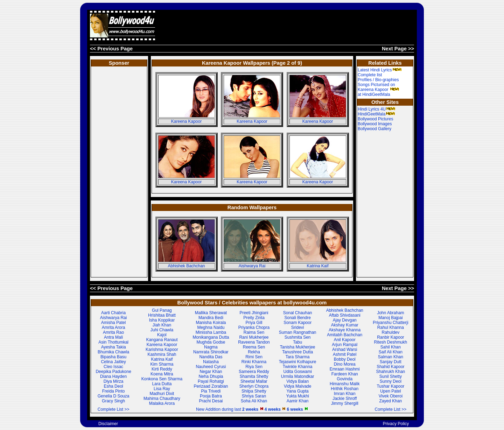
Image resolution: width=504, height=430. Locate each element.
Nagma (211, 347)
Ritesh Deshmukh (391, 342)
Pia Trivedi (211, 391)
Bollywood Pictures (375, 119)
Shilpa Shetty (254, 391)
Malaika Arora (162, 403)
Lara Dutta (162, 384)
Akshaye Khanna (345, 330)
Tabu (297, 342)
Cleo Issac (113, 367)
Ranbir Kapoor (390, 337)
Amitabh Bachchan (345, 335)
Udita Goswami (298, 372)
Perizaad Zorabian (211, 386)
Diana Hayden (113, 376)
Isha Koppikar (162, 320)
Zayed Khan (391, 401)
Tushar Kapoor (390, 386)
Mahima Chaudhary (162, 399)
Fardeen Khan (345, 374)
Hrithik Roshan (345, 389)
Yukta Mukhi (297, 396)
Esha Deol (113, 386)
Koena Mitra (162, 374)
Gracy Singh (113, 401)
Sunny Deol (391, 381)
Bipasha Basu (113, 357)
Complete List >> (114, 409)
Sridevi (298, 327)
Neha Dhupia (211, 376)
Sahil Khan (391, 347)
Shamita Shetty (254, 376)
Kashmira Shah (162, 354)
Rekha (254, 352)
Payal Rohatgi (211, 381)
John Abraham (390, 313)
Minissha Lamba (211, 332)
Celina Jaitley (113, 362)
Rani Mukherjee (254, 337)
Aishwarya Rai (252, 266)
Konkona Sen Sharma (162, 379)
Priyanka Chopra (254, 327)
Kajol (162, 335)
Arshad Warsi (345, 350)
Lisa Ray (162, 389)
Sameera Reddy (254, 372)
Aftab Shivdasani (345, 315)
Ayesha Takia (114, 347)
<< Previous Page (111, 49)
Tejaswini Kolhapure (298, 362)
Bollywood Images (375, 124)
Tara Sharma (298, 357)
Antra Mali (113, 337)
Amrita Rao (113, 332)
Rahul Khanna (391, 327)
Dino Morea (345, 364)
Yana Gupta (298, 391)
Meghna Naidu (211, 327)
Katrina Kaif (317, 266)
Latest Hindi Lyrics (380, 70)
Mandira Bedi (211, 318)
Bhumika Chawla (113, 352)
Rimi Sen (254, 357)
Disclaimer (108, 424)
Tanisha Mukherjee (298, 347)
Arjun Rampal (345, 345)
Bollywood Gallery (374, 129)
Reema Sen (254, 347)
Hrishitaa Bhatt (162, 315)
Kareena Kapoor (186, 121)
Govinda (345, 379)
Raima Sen (254, 332)
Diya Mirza (114, 381)
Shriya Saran (254, 396)
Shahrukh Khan (391, 372)
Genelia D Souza (114, 396)
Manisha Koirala (211, 323)
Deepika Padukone (113, 372)
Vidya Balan (297, 381)
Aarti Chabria (113, 313)
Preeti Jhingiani (254, 313)
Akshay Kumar (345, 325)
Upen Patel (390, 391)
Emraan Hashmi (345, 369)
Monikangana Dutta (211, 337)
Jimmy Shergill (345, 403)
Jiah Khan (162, 325)
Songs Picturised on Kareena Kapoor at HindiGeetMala (379, 90)
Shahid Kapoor (390, 367)
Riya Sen (254, 367)
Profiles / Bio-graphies (378, 80)
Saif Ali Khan (391, 352)
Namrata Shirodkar (211, 352)
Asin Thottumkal (113, 342)
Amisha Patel (114, 323)
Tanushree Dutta (297, 352)
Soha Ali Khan (254, 401)
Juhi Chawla (162, 330)
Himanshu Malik (345, 384)
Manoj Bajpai (390, 318)
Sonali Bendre (297, 318)
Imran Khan (345, 394)
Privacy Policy (396, 424)
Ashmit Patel (345, 354)
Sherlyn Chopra (254, 386)
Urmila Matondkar (298, 376)
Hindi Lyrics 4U (377, 109)
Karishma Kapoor (162, 350)
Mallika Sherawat (211, 313)
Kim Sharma (162, 364)
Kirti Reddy (162, 369)
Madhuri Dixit (162, 394)
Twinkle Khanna (298, 367)
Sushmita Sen (298, 337)
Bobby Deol (345, 359)
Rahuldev (391, 332)
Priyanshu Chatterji (390, 323)
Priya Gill (254, 323)
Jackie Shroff (345, 399)
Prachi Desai (211, 401)
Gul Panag (162, 310)
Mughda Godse (211, 342)
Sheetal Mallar (254, 381)
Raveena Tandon (254, 342)
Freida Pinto (114, 391)
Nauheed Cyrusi (211, 367)
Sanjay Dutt (391, 362)
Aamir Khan (298, 401)
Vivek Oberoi (391, 396)
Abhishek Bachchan (186, 266)
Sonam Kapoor (297, 323)
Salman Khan (391, 357)
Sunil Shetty (391, 376)
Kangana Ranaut (162, 340)
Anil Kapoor (345, 340)
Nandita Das (211, 357)
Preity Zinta (254, 318)
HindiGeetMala (376, 114)
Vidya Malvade (298, 386)
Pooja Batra (211, 396)
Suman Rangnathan (298, 332)
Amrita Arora (114, 327)
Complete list (370, 75)
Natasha (211, 362)
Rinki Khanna (254, 362)
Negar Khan (211, 372)
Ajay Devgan (345, 320)
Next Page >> (398, 49)
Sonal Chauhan (298, 313)
